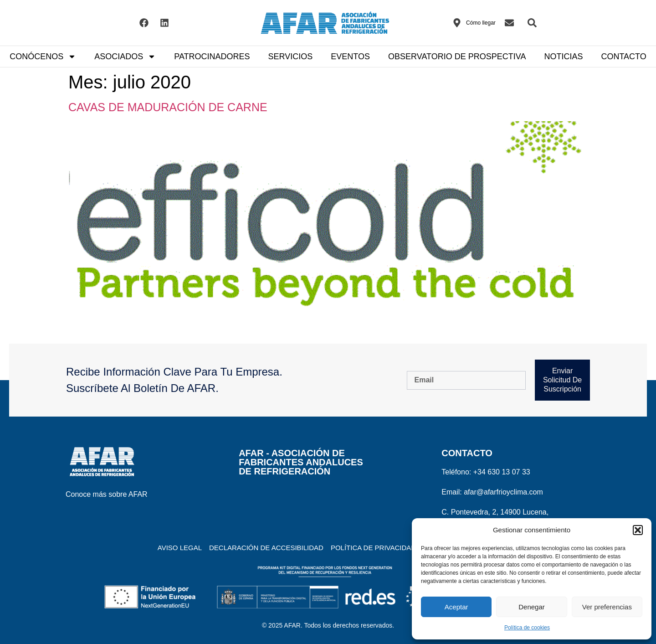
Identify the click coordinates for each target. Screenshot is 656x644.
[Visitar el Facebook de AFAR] (144, 23)
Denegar (532, 607)
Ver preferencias (607, 607)
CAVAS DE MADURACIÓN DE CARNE (168, 107)
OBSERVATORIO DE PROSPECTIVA (457, 57)
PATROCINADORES (212, 57)
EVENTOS (350, 57)
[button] (638, 530)
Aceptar (456, 607)
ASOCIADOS (125, 57)
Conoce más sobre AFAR (107, 494)
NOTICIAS (563, 57)
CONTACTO (623, 57)
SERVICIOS (291, 57)
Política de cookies (527, 628)
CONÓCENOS (43, 57)
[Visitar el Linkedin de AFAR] (164, 23)
